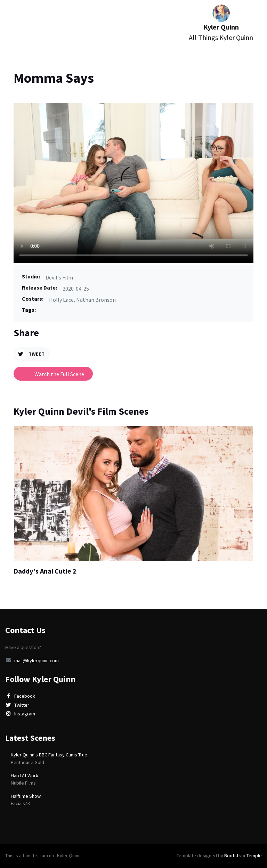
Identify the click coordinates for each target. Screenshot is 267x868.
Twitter (17, 705)
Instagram (20, 714)
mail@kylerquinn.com (32, 660)
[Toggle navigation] (17, 26)
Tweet (30, 354)
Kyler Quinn (221, 24)
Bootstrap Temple (243, 855)
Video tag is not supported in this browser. (133, 183)
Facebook (20, 696)
